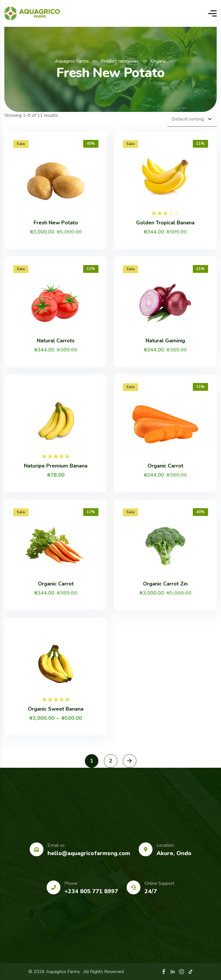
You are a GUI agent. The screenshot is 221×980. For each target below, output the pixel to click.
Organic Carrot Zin (165, 584)
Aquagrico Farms (72, 61)
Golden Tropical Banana (165, 223)
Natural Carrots (56, 341)
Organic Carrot (165, 466)
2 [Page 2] (111, 761)
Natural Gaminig (165, 341)
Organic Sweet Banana (56, 709)
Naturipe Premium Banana (56, 466)
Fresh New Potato (56, 223)
